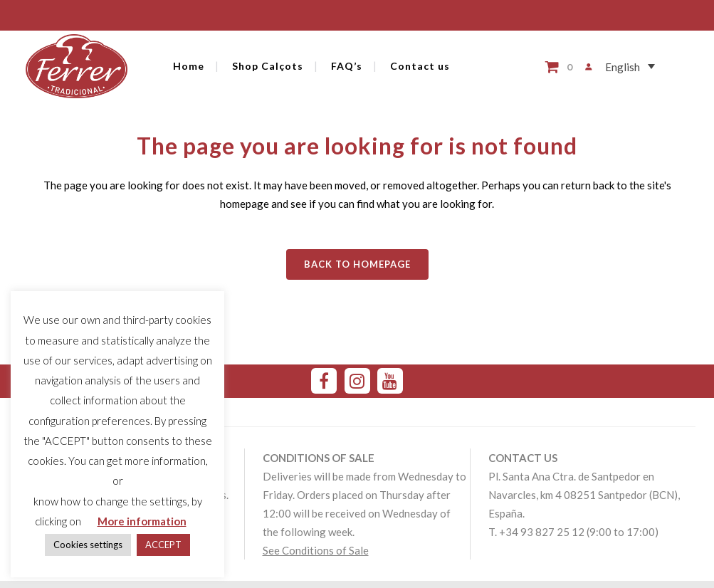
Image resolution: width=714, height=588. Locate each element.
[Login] (583, 67)
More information (142, 521)
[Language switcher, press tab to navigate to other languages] (624, 67)
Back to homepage (357, 264)
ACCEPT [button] (163, 545)
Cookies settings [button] (88, 545)
